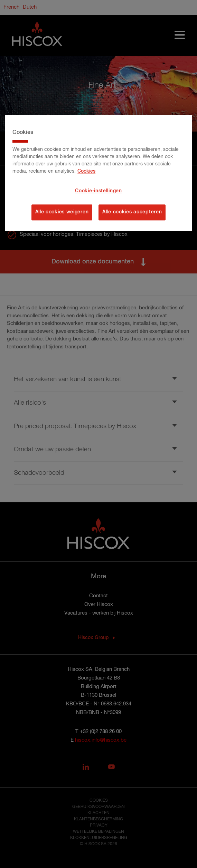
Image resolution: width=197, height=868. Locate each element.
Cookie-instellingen (98, 191)
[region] (98, 173)
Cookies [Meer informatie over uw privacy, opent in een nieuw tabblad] (86, 172)
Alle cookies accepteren (132, 212)
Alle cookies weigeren (62, 212)
